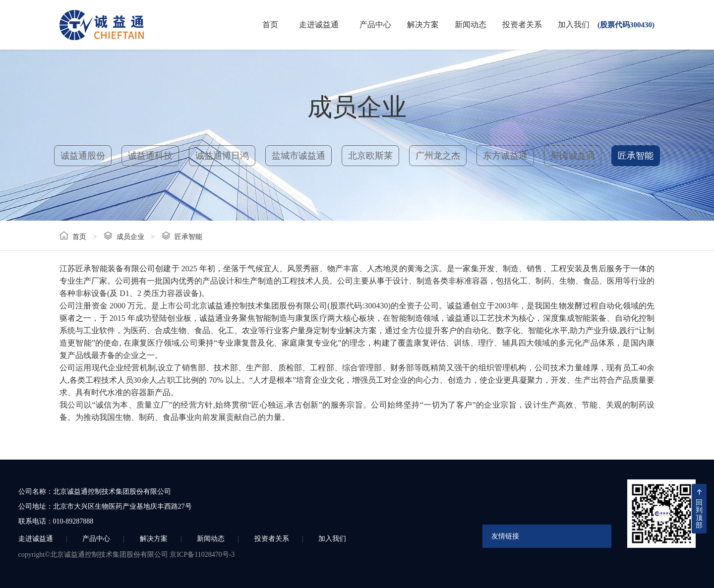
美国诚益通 (573, 156)
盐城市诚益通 (298, 156)
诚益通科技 (150, 156)
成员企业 (130, 237)
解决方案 (423, 25)
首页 (270, 25)
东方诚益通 (505, 156)
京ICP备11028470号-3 (202, 555)
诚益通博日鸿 (222, 156)
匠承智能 (636, 156)
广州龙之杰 (438, 156)
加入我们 (574, 25)
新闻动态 (471, 25)
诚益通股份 (83, 156)
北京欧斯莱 (370, 156)
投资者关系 (522, 25)
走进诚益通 (319, 25)
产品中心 (375, 25)
